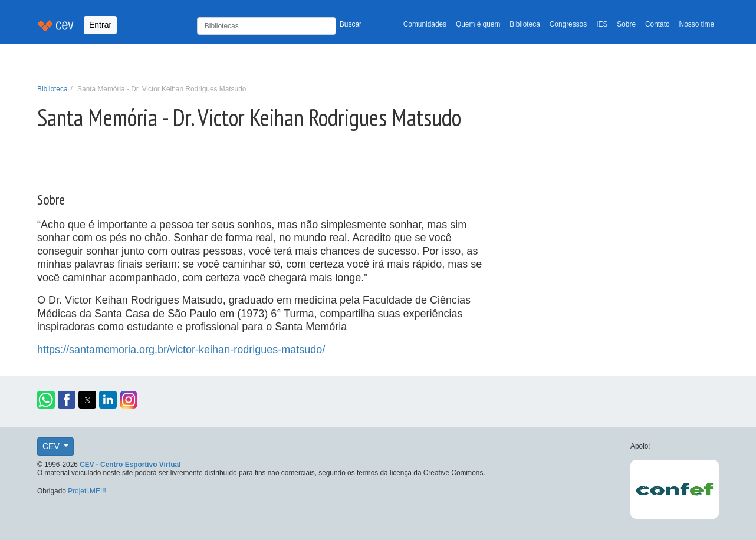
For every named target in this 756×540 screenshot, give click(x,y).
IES (602, 24)
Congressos (568, 24)
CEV (52, 446)
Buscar (351, 24)
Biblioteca (525, 24)
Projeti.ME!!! (87, 491)
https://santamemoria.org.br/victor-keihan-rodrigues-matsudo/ (181, 350)
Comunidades (425, 24)
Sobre (626, 24)
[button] (46, 400)
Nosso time (697, 24)
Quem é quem (478, 24)
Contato (658, 24)
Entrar (100, 25)
